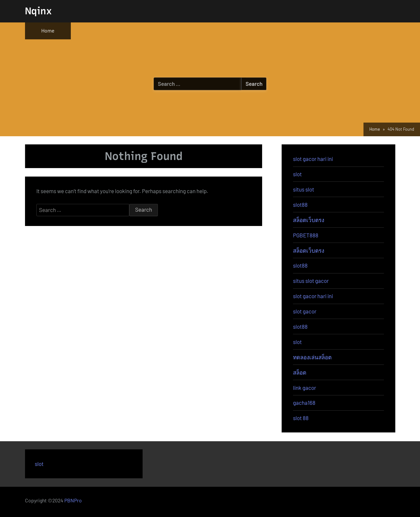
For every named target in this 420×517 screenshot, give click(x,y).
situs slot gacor (311, 281)
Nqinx (38, 11)
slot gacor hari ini (313, 159)
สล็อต (300, 372)
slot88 (300, 205)
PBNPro (73, 500)
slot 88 (301, 418)
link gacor (305, 388)
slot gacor (305, 311)
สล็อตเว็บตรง (309, 220)
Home (48, 30)
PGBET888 (306, 235)
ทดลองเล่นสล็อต (312, 357)
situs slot (304, 189)
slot (297, 174)
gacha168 (304, 403)
